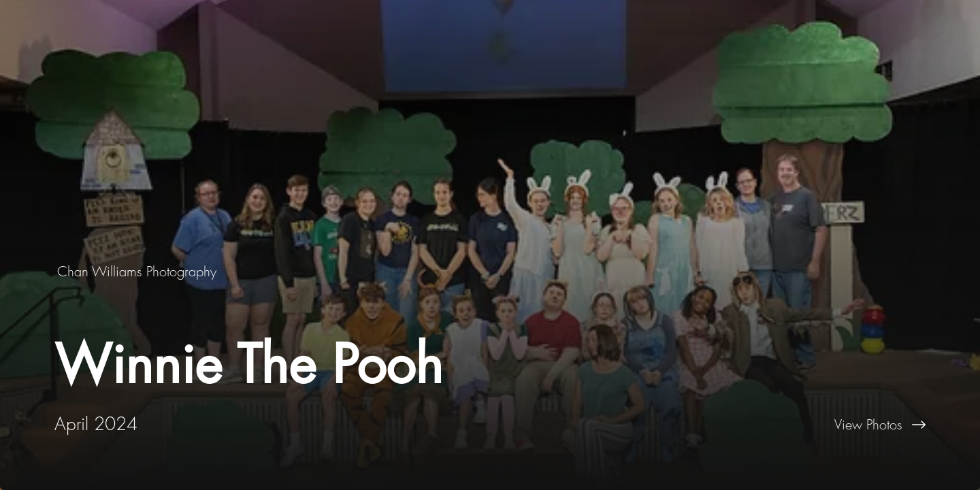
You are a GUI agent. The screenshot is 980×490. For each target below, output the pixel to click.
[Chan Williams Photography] (138, 271)
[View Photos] (735, 425)
